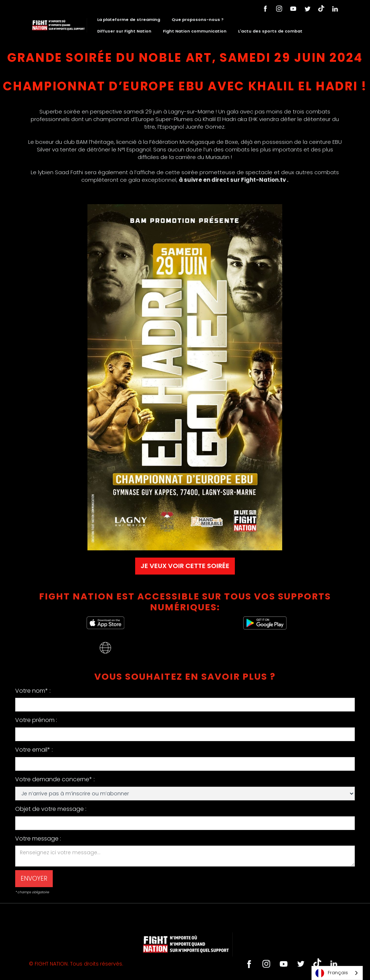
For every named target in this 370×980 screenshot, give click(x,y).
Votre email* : (34, 750)
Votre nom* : (33, 691)
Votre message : (38, 839)
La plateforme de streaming (129, 20)
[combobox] (337, 973)
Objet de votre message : (51, 809)
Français (332, 973)
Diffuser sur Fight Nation (124, 31)
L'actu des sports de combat (270, 31)
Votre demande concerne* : (55, 779)
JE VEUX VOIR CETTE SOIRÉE (185, 566)
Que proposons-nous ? (198, 20)
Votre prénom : (36, 720)
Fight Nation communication (195, 31)
